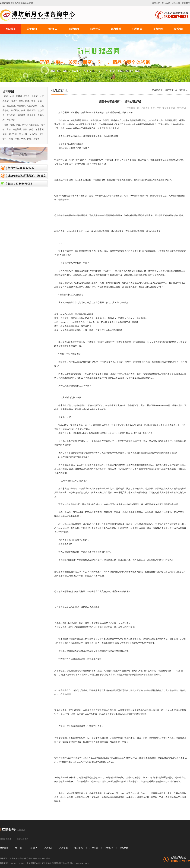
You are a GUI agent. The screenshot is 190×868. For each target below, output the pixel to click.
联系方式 (124, 848)
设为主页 (176, 3)
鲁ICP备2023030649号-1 (40, 858)
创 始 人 (34, 848)
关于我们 (19, 848)
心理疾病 (94, 848)
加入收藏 (166, 3)
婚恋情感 (79, 848)
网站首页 (169, 90)
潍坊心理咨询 (22, 839)
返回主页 (156, 3)
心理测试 (63, 848)
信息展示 (183, 90)
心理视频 (48, 848)
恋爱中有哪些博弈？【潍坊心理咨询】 (121, 102)
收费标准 (109, 848)
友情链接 (9, 829)
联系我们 (186, 3)
